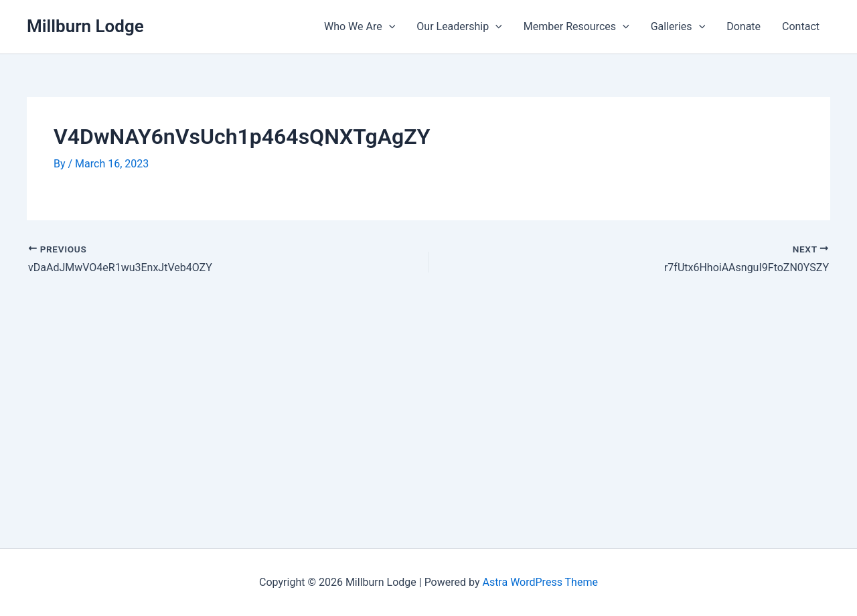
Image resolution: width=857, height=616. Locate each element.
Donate (744, 26)
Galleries (678, 27)
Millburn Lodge (85, 26)
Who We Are (360, 27)
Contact (801, 26)
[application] (389, 27)
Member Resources (576, 27)
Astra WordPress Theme (540, 582)
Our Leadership (459, 27)
